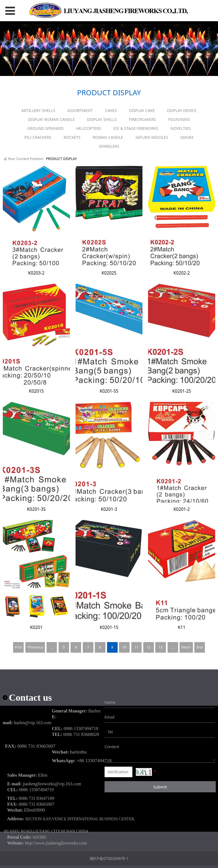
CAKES (111, 110)
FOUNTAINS (179, 119)
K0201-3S (36, 509)
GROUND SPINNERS (46, 128)
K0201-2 (182, 509)
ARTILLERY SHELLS (38, 110)
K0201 (36, 627)
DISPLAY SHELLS (102, 119)
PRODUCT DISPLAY (61, 159)
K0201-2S (182, 391)
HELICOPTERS (89, 128)
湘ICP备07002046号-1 (109, 858)
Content (109, 747)
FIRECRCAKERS (143, 119)
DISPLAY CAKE (142, 110)
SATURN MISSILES (152, 137)
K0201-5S (109, 391)
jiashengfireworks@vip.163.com (52, 784)
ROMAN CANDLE (108, 137)
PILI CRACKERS (38, 137)
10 (124, 647)
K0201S (36, 391)
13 (161, 647)
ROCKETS (72, 137)
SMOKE (187, 137)
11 (136, 647)
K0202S (109, 273)
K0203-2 (36, 273)
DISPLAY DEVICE (182, 110)
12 (149, 647)
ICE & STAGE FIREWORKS (136, 128)
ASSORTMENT (80, 110)
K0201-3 (109, 509)
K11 (182, 627)
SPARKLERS (109, 146)
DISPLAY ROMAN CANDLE (51, 119)
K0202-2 (182, 273)
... (52, 647)
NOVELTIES (181, 128)
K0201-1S (109, 627)
